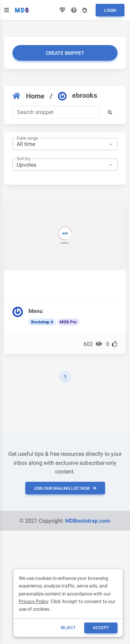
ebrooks (77, 96)
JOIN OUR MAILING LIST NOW (65, 488)
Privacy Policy (33, 601)
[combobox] (65, 144)
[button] (110, 112)
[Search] (56, 112)
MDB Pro (68, 322)
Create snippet (65, 53)
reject (68, 628)
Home (28, 96)
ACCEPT (101, 628)
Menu (36, 311)
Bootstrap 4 (42, 322)
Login (110, 10)
